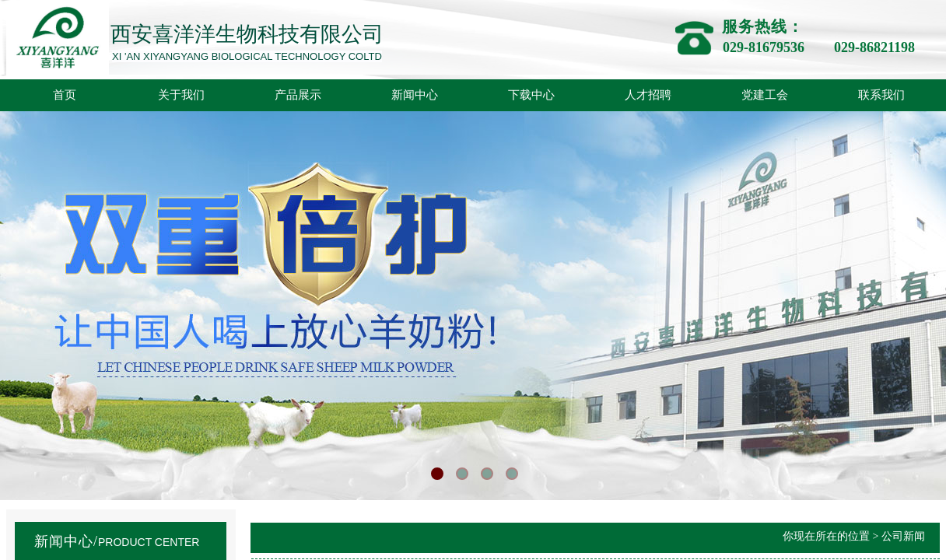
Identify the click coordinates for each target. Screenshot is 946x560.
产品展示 (298, 95)
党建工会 (765, 95)
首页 (65, 95)
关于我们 (181, 95)
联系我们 (881, 95)
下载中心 (531, 95)
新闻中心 (415, 95)
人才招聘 (648, 95)
